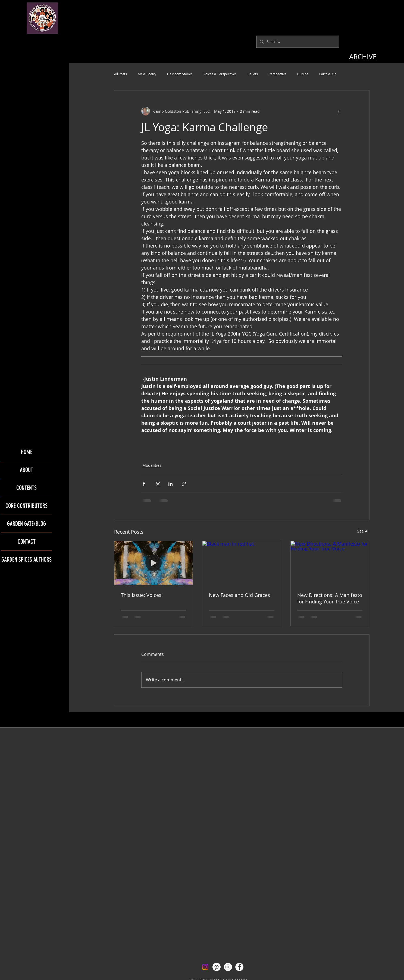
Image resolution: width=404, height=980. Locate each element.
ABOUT (26, 470)
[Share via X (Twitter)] (157, 484)
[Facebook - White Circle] (239, 967)
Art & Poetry (147, 74)
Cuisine (303, 74)
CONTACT (27, 542)
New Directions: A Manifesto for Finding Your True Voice (330, 598)
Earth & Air (328, 74)
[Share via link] (184, 484)
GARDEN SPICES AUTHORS (26, 560)
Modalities (152, 465)
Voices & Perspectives (220, 74)
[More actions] (339, 111)
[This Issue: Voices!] (154, 563)
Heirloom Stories (180, 74)
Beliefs (253, 74)
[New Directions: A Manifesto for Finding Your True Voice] (330, 563)
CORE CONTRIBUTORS (26, 506)
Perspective (278, 74)
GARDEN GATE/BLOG (26, 524)
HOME (27, 452)
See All (363, 531)
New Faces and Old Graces (239, 595)
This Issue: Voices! (142, 595)
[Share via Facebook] (144, 484)
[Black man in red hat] (242, 563)
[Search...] (297, 42)
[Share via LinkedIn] (170, 484)
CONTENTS (26, 488)
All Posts (120, 74)
